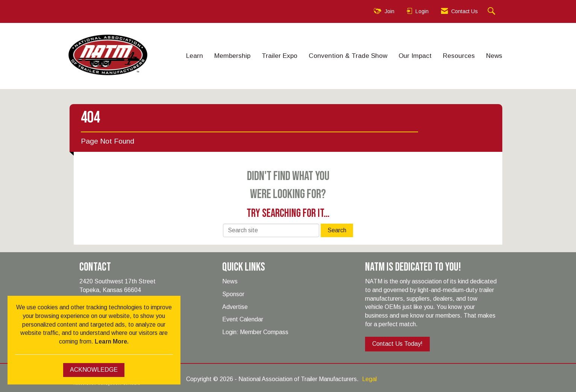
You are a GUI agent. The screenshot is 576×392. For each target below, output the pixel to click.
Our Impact (415, 56)
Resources (459, 56)
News (494, 56)
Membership (232, 56)
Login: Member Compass (255, 332)
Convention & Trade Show (348, 56)
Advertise (235, 307)
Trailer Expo (280, 56)
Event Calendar (243, 319)
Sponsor (233, 294)
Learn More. (112, 341)
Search (337, 230)
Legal (369, 379)
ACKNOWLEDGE (94, 370)
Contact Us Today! (397, 344)
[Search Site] (492, 11)
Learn (195, 56)
